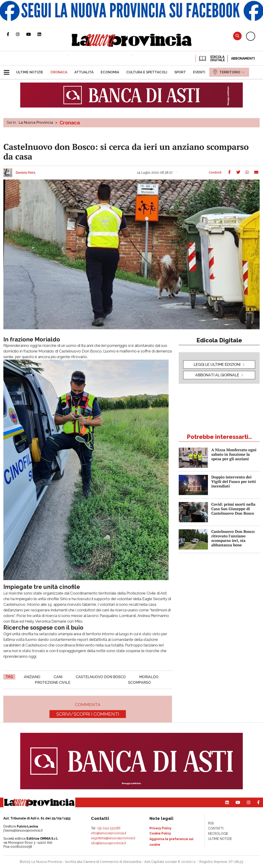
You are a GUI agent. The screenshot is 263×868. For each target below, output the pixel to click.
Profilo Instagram (21, 34)
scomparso (139, 683)
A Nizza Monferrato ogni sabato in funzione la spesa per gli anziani (234, 454)
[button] (8, 70)
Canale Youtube (32, 34)
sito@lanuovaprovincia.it (108, 843)
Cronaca (70, 123)
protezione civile (53, 683)
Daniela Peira (26, 173)
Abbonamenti (243, 58)
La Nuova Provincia (36, 122)
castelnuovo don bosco (101, 677)
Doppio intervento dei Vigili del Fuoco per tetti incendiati (234, 481)
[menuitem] (30, 72)
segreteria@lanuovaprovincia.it (113, 838)
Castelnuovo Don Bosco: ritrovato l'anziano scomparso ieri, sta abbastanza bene (233, 538)
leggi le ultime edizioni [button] (217, 364)
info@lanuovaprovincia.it (109, 833)
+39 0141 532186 (109, 828)
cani (58, 677)
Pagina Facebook (11, 34)
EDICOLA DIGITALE (212, 58)
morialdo (149, 677)
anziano (32, 677)
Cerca (237, 36)
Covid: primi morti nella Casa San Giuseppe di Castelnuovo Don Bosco (233, 509)
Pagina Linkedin (43, 34)
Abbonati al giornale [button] (217, 375)
